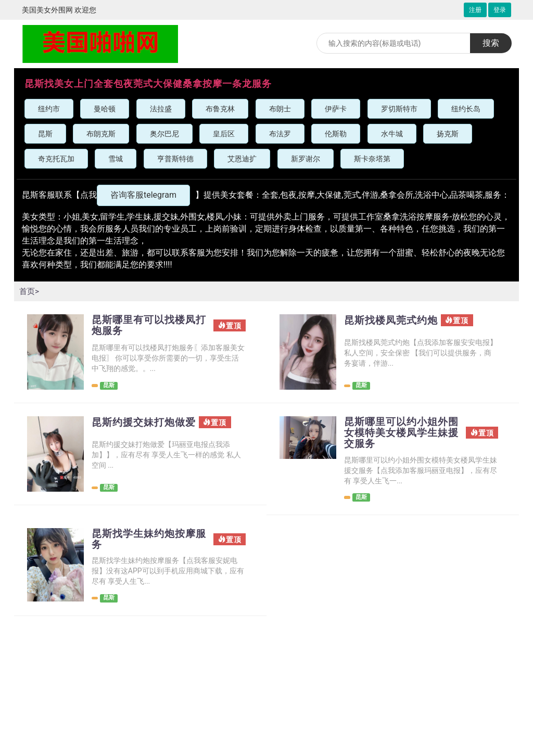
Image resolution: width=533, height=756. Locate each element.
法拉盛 (161, 109)
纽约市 (49, 109)
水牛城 (392, 134)
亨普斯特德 (175, 159)
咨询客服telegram (143, 195)
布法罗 (280, 134)
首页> (30, 291)
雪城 (116, 159)
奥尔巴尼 (164, 134)
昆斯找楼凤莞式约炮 (393, 321)
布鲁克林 (220, 109)
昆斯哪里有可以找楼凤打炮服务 (146, 326)
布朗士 (280, 109)
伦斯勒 (336, 134)
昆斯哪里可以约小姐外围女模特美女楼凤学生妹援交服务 (399, 433)
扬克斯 (448, 134)
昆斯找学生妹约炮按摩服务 (146, 541)
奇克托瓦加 (56, 159)
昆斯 (45, 134)
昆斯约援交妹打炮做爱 (146, 422)
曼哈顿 (105, 109)
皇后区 (224, 134)
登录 (500, 10)
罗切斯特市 (399, 109)
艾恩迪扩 (242, 159)
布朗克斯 (101, 134)
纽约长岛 (466, 109)
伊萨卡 (336, 109)
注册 (475, 10)
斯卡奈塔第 (372, 159)
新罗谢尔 (306, 159)
